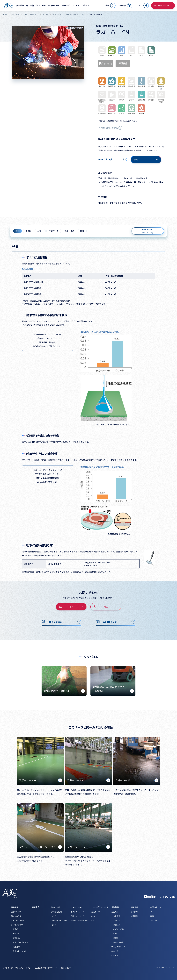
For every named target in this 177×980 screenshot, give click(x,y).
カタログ (154, 920)
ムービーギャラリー (59, 920)
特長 (18, 231)
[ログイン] (142, 6)
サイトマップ (8, 968)
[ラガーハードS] (88, 761)
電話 (152, 916)
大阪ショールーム (78, 916)
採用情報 (134, 907)
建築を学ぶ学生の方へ (79, 920)
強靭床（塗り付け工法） (76, 15)
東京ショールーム (78, 912)
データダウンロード (100, 907)
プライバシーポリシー (24, 968)
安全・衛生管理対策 (21, 942)
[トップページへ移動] (9, 6)
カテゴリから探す (31, 15)
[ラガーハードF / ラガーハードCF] (40, 828)
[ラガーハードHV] (88, 828)
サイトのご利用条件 (63, 968)
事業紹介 (117, 925)
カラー (40, 231)
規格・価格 (69, 231)
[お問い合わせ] (163, 6)
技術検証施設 (56, 912)
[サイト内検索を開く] (110, 6)
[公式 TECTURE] (167, 897)
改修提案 (16, 934)
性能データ (54, 231)
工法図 (28, 231)
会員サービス (96, 912)
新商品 (15, 929)
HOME (5, 15)
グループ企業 (118, 942)
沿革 (115, 934)
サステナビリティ (118, 947)
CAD (93, 916)
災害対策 (16, 947)
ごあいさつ (118, 920)
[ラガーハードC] (137, 761)
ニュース (115, 951)
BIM (93, 920)
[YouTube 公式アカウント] (150, 897)
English (114, 955)
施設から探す (16, 912)
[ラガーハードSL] (40, 761)
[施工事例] (30, 5)
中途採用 (134, 916)
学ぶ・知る (56, 907)
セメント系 (57, 15)
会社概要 (117, 916)
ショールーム (76, 907)
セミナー (55, 925)
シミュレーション (20, 951)
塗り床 (45, 15)
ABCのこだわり (119, 929)
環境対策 (16, 938)
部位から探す (16, 916)
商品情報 (16, 15)
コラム (54, 916)
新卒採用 (134, 912)
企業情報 (115, 907)
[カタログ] (125, 6)
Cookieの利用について (44, 968)
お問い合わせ (156, 907)
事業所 (116, 938)
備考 (82, 231)
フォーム (154, 912)
